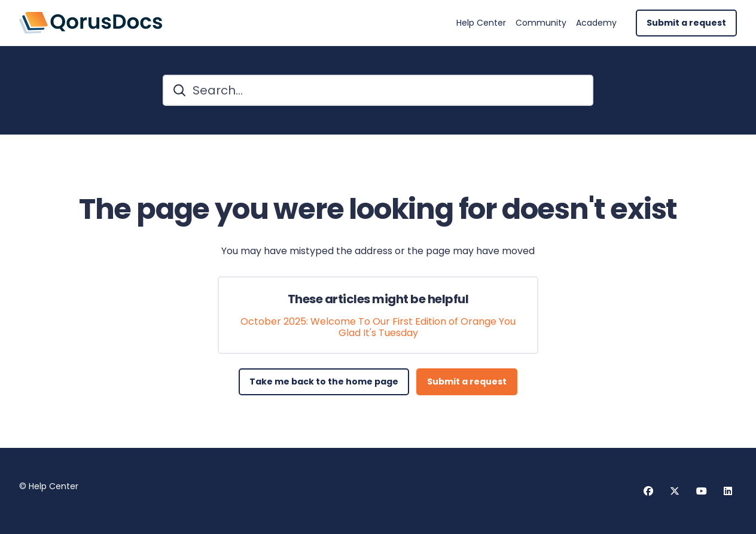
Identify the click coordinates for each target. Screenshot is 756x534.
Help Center (481, 23)
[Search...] (378, 90)
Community (541, 23)
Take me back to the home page (324, 382)
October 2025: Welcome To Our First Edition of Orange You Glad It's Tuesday (378, 327)
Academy (596, 23)
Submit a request (686, 23)
